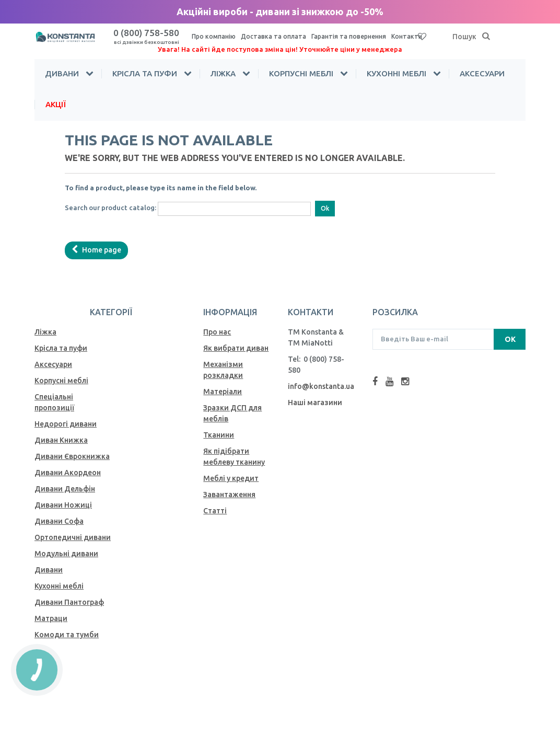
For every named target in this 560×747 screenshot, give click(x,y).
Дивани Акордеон (68, 473)
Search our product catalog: (110, 208)
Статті (215, 511)
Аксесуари (482, 73)
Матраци (51, 618)
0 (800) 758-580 (146, 36)
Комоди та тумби (67, 635)
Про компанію (214, 36)
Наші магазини (315, 403)
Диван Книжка (61, 440)
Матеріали (223, 392)
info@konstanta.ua (321, 386)
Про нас (217, 332)
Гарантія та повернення (349, 36)
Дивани (62, 73)
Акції (56, 104)
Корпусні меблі (301, 73)
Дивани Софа (59, 521)
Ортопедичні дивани (73, 537)
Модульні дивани (66, 554)
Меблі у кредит (231, 478)
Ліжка (223, 73)
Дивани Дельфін (65, 489)
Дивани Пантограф (69, 602)
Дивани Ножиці (63, 505)
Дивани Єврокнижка (72, 456)
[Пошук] (486, 37)
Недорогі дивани (66, 424)
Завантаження (229, 495)
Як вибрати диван (236, 348)
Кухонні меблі (396, 73)
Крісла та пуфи (145, 73)
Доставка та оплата (273, 36)
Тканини (219, 435)
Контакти (407, 36)
